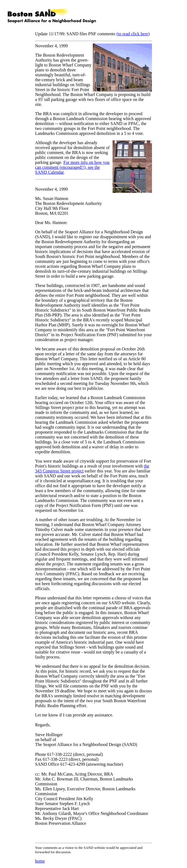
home (40, 861)
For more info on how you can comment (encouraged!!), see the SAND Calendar (72, 167)
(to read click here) (133, 34)
